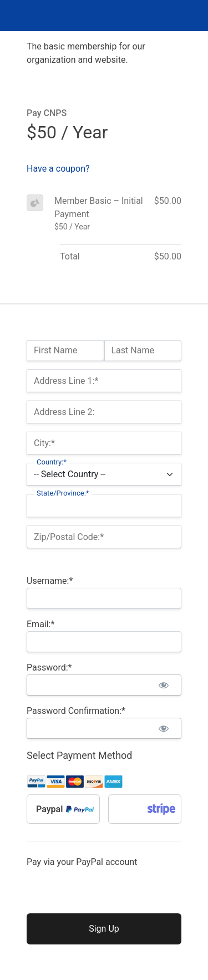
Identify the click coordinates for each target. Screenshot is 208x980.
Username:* (50, 581)
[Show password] (163, 685)
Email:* (40, 624)
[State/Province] (104, 505)
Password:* (49, 667)
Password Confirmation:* (76, 711)
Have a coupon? (58, 169)
